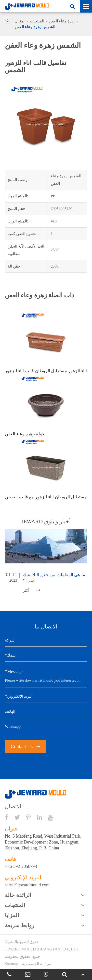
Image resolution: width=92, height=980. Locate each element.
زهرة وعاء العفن (62, 21)
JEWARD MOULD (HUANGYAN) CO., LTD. (42, 949)
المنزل (20, 21)
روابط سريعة (20, 925)
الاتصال (13, 807)
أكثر (32, 590)
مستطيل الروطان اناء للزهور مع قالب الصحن (46, 497)
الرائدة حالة (18, 895)
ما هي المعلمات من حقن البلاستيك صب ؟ (54, 578)
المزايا (12, 915)
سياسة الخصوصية (37, 964)
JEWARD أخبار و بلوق (46, 521)
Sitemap (11, 964)
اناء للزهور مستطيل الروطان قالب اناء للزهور (46, 371)
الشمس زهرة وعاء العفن (35, 27)
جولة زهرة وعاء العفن (25, 434)
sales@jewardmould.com (27, 885)
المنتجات (37, 21)
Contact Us (26, 746)
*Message (14, 672)
